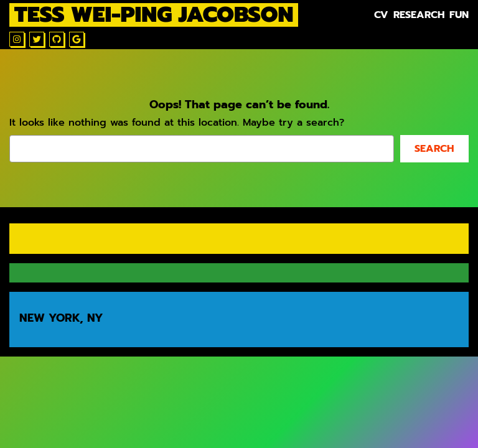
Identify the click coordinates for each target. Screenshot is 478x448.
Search (434, 149)
